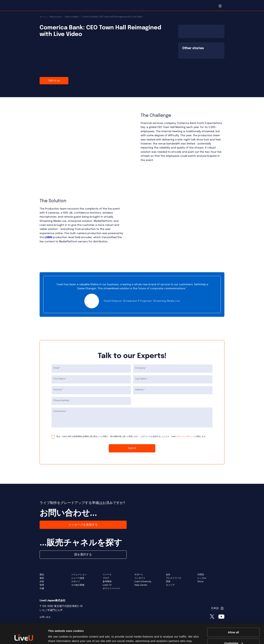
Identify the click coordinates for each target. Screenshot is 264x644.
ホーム (43, 17)
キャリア (170, 585)
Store (200, 582)
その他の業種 (78, 585)
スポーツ (76, 582)
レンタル (202, 578)
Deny (233, 635)
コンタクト (140, 578)
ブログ (106, 578)
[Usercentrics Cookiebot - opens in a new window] (24, 637)
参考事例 (107, 582)
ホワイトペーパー (111, 589)
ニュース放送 (78, 578)
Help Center (141, 585)
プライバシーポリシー (185, 436)
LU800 (48, 237)
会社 (168, 575)
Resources (55, 17)
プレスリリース (174, 578)
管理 (42, 585)
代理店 (201, 575)
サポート (139, 575)
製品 (42, 575)
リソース (107, 575)
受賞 (168, 582)
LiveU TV (107, 585)
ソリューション (79, 575)
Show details (57, 637)
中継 (42, 589)
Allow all (233, 613)
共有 (42, 582)
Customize (234, 624)
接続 (42, 578)
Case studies (72, 17)
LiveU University (143, 582)
